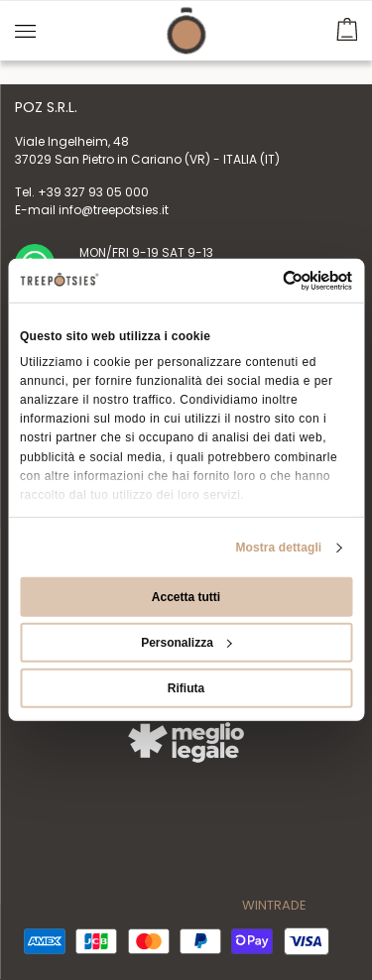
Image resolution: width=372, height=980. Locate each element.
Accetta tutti (186, 597)
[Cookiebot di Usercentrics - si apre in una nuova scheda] (267, 281)
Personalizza (186, 643)
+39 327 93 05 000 (93, 192)
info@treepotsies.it (114, 210)
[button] (347, 26)
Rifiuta (186, 688)
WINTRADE (274, 905)
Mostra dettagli (278, 548)
